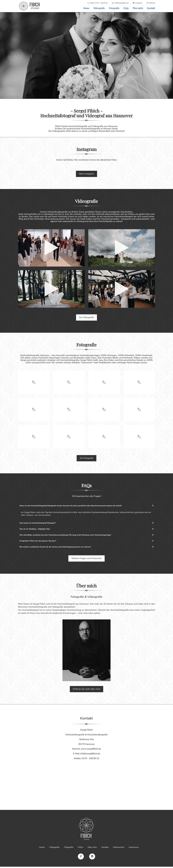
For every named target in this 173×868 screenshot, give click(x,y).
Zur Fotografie (86, 458)
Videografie (99, 8)
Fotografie (114, 8)
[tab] (86, 506)
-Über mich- (92, 849)
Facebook (152, 3)
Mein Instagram (86, 174)
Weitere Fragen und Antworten (87, 560)
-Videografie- (54, 849)
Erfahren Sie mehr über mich (87, 690)
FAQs (126, 8)
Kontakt (151, 8)
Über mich (138, 8)
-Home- (42, 849)
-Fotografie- (69, 849)
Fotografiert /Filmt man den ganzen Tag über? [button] (86, 542)
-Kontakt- (105, 849)
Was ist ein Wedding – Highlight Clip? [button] (86, 529)
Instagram (139, 3)
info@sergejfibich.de (122, 3)
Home (86, 8)
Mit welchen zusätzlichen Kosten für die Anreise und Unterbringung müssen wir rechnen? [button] (86, 548)
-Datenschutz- (119, 849)
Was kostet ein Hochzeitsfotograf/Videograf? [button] (86, 523)
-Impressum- (134, 849)
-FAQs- (80, 849)
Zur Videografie (86, 317)
